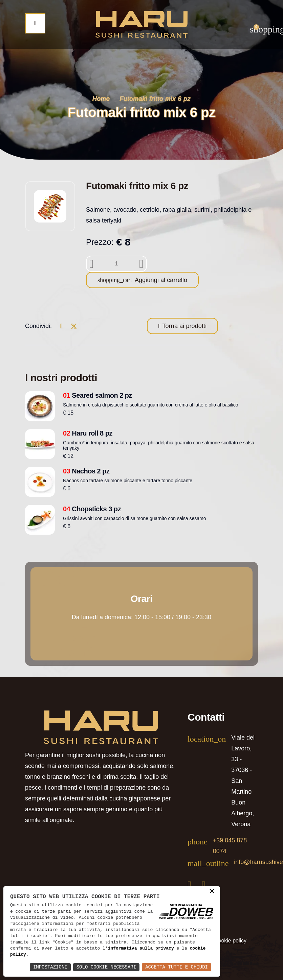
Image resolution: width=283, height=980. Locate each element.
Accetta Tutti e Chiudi (177, 967)
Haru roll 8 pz (88, 433)
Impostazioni (50, 967)
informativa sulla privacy (141, 949)
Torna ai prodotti (184, 326)
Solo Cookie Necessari (106, 967)
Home (101, 99)
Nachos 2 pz (86, 471)
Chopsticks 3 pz (92, 509)
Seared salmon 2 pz (97, 395)
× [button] (212, 892)
